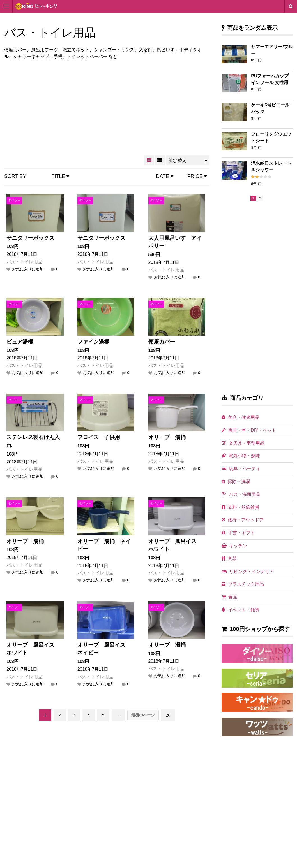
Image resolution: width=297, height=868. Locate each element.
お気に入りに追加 (28, 269)
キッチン (234, 546)
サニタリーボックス (30, 238)
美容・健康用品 (240, 417)
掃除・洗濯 (236, 481)
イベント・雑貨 (240, 610)
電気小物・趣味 (241, 456)
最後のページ (143, 715)
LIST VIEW (160, 160)
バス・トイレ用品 (24, 262)
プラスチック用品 (243, 584)
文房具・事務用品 (243, 443)
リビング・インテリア (248, 571)
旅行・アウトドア (243, 520)
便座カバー (162, 342)
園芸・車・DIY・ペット (249, 430)
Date (165, 176)
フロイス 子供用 (99, 437)
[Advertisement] (107, 106)
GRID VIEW (149, 160)
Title (60, 176)
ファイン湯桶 (93, 342)
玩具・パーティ (241, 469)
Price (197, 176)
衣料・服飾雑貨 (240, 507)
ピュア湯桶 (20, 342)
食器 (229, 559)
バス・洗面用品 (241, 494)
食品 (229, 597)
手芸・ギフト (238, 533)
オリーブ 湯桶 (167, 437)
